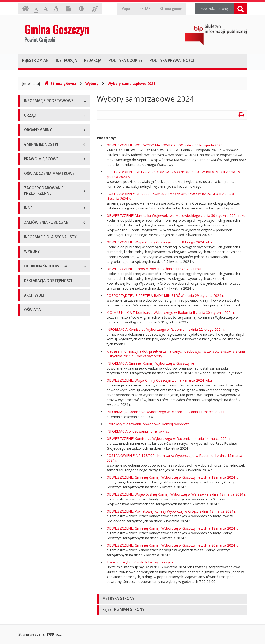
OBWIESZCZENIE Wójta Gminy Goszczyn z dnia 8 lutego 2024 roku (159, 242)
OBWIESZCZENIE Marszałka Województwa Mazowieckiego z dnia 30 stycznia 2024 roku (176, 215)
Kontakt (30, 134)
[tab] (172, 599)
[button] (172, 599)
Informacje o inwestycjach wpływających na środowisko (47, 378)
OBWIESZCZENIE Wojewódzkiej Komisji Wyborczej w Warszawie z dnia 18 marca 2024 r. (176, 494)
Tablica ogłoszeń (37, 203)
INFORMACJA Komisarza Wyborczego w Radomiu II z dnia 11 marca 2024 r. (166, 412)
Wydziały (31, 192)
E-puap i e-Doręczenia (41, 145)
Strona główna (60, 84)
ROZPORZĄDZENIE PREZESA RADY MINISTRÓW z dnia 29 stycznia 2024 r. (165, 295)
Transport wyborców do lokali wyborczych (140, 562)
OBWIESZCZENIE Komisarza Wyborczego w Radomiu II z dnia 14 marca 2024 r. (169, 439)
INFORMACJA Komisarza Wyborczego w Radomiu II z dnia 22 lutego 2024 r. (166, 329)
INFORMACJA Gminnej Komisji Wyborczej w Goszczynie (150, 363)
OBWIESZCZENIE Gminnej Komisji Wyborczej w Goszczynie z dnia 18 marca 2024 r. (172, 477)
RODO (29, 156)
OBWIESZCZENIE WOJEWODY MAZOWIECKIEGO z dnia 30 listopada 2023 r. (166, 145)
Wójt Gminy (33, 181)
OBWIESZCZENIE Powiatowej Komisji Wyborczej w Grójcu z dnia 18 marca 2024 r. (171, 511)
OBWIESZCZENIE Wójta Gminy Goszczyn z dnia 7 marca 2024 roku (159, 380)
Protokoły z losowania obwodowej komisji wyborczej (149, 424)
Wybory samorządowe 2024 (131, 84)
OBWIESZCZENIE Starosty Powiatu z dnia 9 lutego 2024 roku (154, 269)
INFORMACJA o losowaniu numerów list (138, 431)
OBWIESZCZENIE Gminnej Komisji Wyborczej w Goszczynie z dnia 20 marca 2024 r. (172, 545)
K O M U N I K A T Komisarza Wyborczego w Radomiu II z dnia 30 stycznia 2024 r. (171, 312)
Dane (28, 123)
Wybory (92, 84)
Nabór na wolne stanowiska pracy (51, 214)
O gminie (31, 112)
